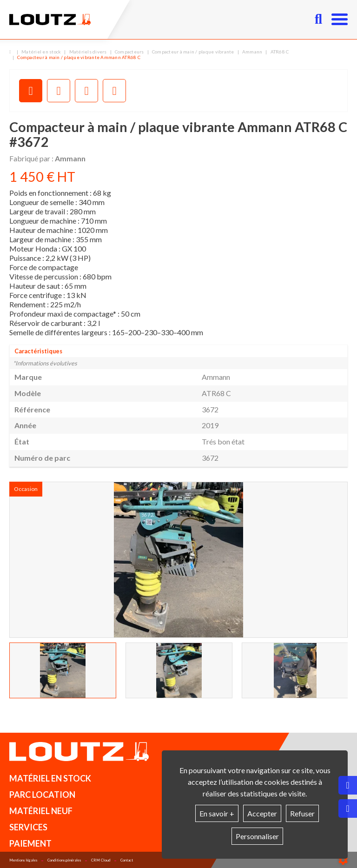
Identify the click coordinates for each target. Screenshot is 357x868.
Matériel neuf (41, 811)
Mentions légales (23, 860)
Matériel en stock (50, 778)
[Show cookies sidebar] (343, 860)
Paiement (30, 843)
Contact (127, 860)
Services (28, 827)
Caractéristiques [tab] (38, 351)
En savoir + (217, 813)
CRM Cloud (101, 860)
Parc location (42, 795)
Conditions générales (64, 860)
